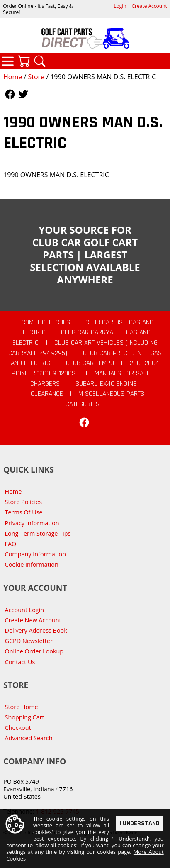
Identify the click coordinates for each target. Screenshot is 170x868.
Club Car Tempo (90, 363)
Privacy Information (32, 523)
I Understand (140, 824)
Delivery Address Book (36, 630)
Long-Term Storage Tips (38, 533)
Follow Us (10, 94)
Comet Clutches (46, 322)
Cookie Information (32, 564)
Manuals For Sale (122, 373)
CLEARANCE (47, 394)
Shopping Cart (25, 717)
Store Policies (23, 502)
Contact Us (20, 662)
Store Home (22, 707)
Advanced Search (29, 738)
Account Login (25, 610)
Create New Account (33, 620)
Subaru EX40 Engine (106, 384)
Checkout (18, 728)
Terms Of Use (24, 512)
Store (36, 77)
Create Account (149, 6)
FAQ (11, 544)
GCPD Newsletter (29, 641)
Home (13, 77)
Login (120, 6)
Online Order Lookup (34, 651)
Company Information (35, 554)
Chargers (45, 384)
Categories (8, 61)
